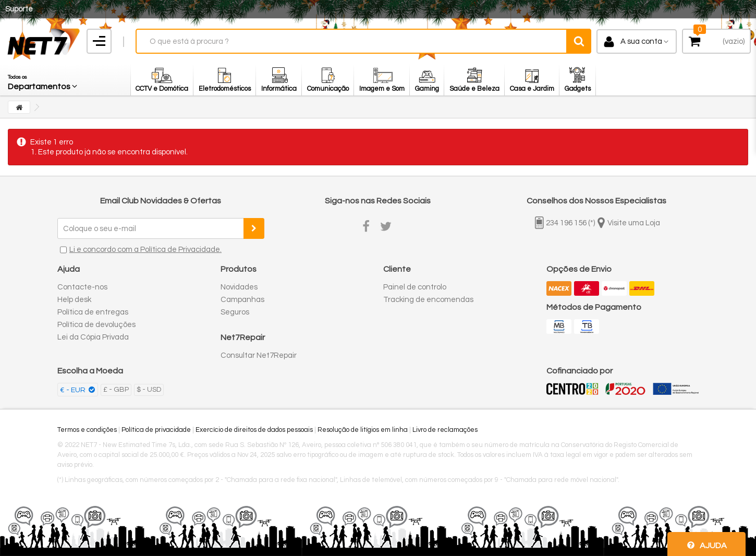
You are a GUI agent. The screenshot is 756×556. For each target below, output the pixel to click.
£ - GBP (116, 390)
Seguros (235, 312)
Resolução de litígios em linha (363, 430)
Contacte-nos (82, 287)
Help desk (74, 300)
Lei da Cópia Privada (93, 337)
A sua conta (641, 41)
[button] (43, 80)
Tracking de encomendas (428, 300)
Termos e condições (87, 430)
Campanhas (242, 300)
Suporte (19, 9)
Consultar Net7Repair (259, 355)
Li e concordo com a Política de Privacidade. (145, 250)
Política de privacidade (156, 430)
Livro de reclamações (445, 430)
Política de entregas (93, 312)
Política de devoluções (96, 325)
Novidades (239, 287)
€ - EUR (74, 390)
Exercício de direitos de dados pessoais (254, 430)
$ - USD (149, 390)
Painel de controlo (415, 287)
